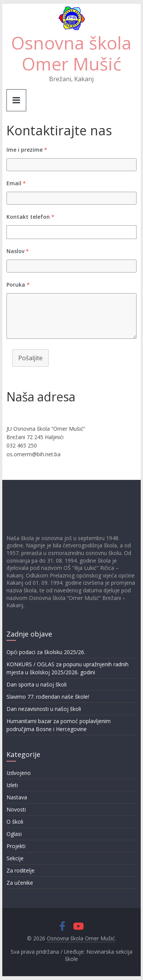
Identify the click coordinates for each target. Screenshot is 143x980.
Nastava (17, 797)
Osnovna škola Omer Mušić (71, 53)
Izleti (12, 785)
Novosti (16, 809)
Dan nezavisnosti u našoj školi (44, 709)
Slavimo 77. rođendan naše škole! (48, 697)
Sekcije (15, 858)
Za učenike (20, 883)
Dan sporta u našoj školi (37, 684)
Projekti (16, 846)
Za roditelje (21, 870)
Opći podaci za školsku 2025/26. (46, 652)
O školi (15, 822)
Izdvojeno (19, 773)
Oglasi (14, 834)
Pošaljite (30, 358)
